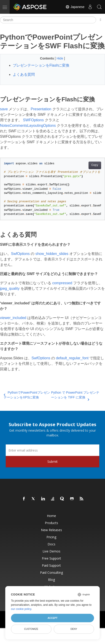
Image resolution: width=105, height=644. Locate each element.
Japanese (75, 7)
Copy (95, 165)
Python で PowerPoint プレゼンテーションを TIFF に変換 (75, 395)
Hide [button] (60, 58)
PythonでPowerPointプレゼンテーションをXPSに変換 (27, 395)
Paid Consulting (51, 572)
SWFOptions (33, 120)
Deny (74, 629)
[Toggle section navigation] (101, 20)
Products (51, 523)
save (4, 109)
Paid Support (51, 565)
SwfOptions (20, 254)
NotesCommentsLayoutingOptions (28, 126)
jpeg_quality (10, 288)
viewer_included (13, 318)
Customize (31, 629)
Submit (52, 461)
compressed (62, 283)
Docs (51, 544)
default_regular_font (72, 358)
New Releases (51, 530)
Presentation (41, 109)
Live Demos (51, 551)
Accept (52, 618)
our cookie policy (21, 609)
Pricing (51, 537)
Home (51, 516)
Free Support (51, 558)
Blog (51, 580)
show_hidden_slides (52, 254)
